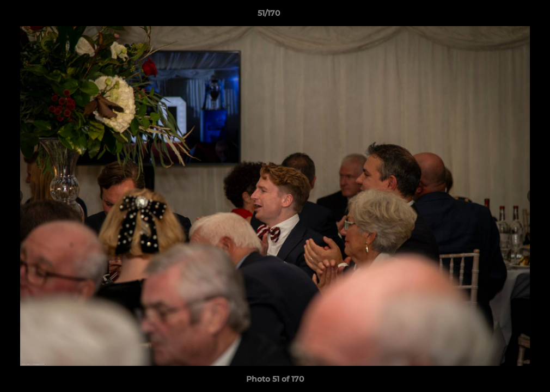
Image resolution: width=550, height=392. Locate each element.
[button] (504, 16)
